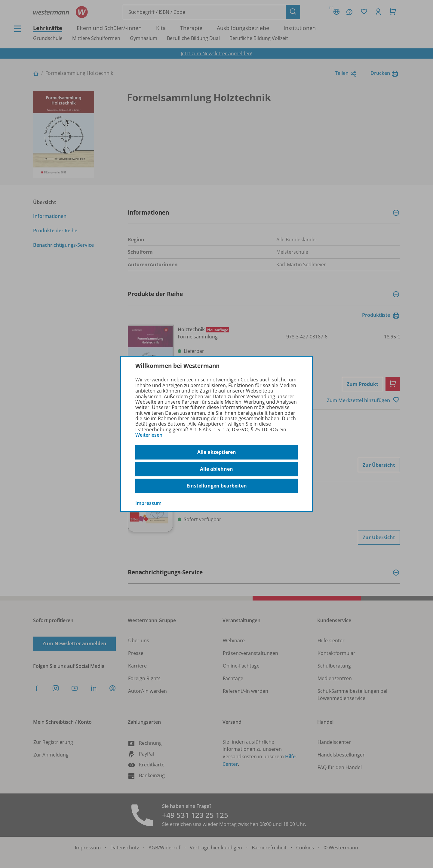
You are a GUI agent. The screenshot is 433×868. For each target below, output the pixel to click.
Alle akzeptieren (217, 452)
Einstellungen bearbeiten (217, 486)
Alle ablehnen (216, 469)
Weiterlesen (149, 435)
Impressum (148, 503)
